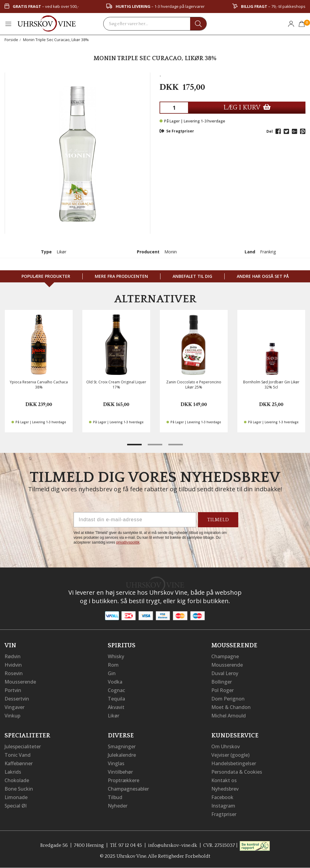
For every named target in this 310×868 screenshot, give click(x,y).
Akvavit (116, 707)
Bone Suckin (19, 789)
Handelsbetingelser (234, 763)
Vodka (115, 682)
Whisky (116, 656)
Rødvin (13, 656)
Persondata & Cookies (237, 772)
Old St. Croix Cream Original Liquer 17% (116, 385)
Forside (11, 40)
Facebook (222, 797)
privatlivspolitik (128, 542)
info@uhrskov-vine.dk (173, 845)
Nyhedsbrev (225, 789)
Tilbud (115, 797)
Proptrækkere (124, 780)
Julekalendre (122, 755)
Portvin (13, 690)
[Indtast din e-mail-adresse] (135, 520)
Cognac (116, 690)
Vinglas (116, 763)
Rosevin (14, 673)
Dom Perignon (228, 699)
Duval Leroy (225, 673)
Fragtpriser (224, 814)
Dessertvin (17, 699)
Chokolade (17, 780)
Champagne (225, 656)
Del (270, 131)
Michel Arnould (229, 716)
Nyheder (118, 806)
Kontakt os (224, 780)
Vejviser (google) (230, 755)
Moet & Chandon (231, 707)
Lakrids (13, 772)
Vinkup (12, 716)
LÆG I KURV (247, 107)
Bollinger (222, 682)
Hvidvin (13, 665)
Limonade (16, 797)
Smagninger (122, 746)
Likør (114, 716)
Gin (112, 673)
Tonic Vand (18, 755)
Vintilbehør (120, 772)
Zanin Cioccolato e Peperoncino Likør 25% (194, 385)
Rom (113, 665)
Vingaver (15, 707)
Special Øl (16, 806)
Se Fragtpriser (177, 131)
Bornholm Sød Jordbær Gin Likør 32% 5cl (271, 385)
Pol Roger (223, 690)
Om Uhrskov (226, 746)
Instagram (223, 806)
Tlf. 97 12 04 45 (126, 845)
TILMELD (218, 520)
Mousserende (20, 682)
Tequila (116, 699)
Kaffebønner (19, 763)
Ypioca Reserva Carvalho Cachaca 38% (39, 385)
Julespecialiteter (23, 746)
